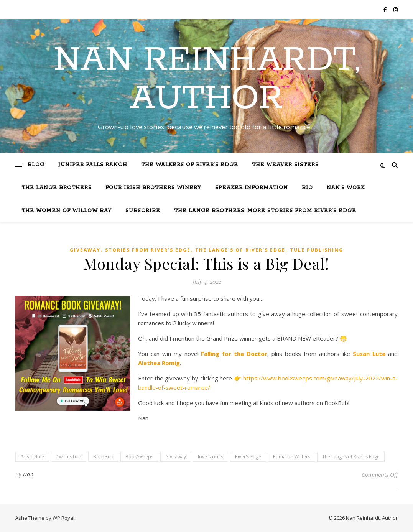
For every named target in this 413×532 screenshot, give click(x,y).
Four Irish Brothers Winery (153, 188)
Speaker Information (252, 188)
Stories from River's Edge (148, 250)
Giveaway (85, 250)
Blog (36, 165)
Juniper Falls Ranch (93, 165)
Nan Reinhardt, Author (207, 79)
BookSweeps (139, 457)
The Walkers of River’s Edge (190, 165)
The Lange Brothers (57, 188)
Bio (307, 188)
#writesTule (69, 457)
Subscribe (143, 211)
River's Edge (248, 457)
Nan (28, 474)
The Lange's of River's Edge (240, 250)
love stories (211, 457)
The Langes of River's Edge (351, 457)
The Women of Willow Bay (67, 211)
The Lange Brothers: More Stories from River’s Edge (265, 211)
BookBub (103, 457)
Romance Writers (292, 457)
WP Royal (63, 518)
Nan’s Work (346, 188)
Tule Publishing (317, 250)
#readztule (32, 457)
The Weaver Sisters (285, 165)
